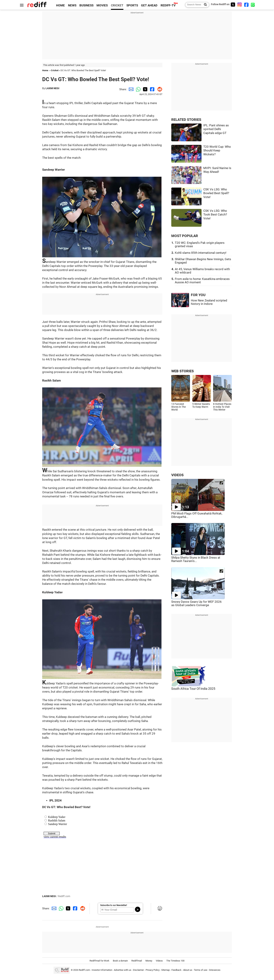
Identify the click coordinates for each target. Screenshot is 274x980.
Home (45, 70)
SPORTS (132, 5)
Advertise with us (123, 970)
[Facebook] (246, 5)
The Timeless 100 (175, 961)
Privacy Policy (153, 970)
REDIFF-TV (168, 5)
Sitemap (165, 970)
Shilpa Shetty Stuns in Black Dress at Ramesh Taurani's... (196, 559)
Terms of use (201, 970)
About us (188, 970)
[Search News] (204, 5)
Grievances (215, 970)
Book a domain (120, 961)
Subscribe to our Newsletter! (114, 905)
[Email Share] (130, 89)
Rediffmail (137, 961)
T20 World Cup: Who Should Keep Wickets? (217, 151)
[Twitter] (233, 5)
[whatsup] (253, 5)
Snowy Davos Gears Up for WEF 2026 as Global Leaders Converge (196, 603)
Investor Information (102, 970)
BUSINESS (86, 5)
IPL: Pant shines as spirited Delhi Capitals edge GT (216, 129)
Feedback (176, 970)
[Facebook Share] (152, 89)
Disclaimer (138, 970)
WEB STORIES (182, 371)
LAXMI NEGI (52, 88)
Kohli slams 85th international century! (201, 253)
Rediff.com (84, 970)
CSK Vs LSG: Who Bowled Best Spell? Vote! (216, 193)
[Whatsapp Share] (137, 89)
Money (149, 961)
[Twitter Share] (145, 89)
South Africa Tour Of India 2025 (193, 689)
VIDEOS (177, 475)
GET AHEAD (149, 5)
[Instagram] (240, 5)
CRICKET (117, 5)
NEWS (72, 5)
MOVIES (102, 5)
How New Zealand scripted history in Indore (209, 302)
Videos (159, 961)
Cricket (55, 70)
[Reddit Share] (159, 89)
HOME (60, 5)
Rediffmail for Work (99, 961)
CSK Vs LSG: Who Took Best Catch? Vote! (215, 215)
